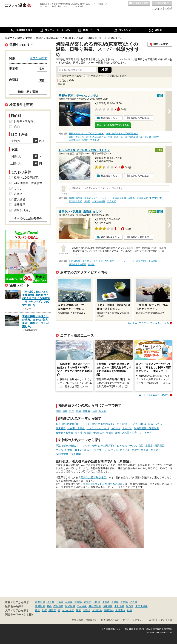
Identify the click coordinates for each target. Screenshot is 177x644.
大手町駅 (95, 140)
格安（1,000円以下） (103, 424)
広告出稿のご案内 (110, 620)
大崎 (94, 411)
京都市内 (109, 610)
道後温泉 (108, 606)
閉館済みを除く (118, 76)
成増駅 (87, 201)
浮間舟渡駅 (141, 261)
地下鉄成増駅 (75, 201)
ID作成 (169, 9)
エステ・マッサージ (98, 428)
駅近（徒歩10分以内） (68, 424)
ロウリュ (116, 428)
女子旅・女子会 (64, 433)
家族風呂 (20, 205)
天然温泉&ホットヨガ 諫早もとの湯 (103, 484)
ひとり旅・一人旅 (127, 424)
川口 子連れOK (101, 261)
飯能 (79, 610)
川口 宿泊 (87, 261)
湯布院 (130, 606)
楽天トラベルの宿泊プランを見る (113, 125)
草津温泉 (40, 606)
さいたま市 (68, 610)
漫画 (118, 433)
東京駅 (156, 137)
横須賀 (52, 610)
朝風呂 (88, 433)
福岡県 (133, 602)
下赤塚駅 (112, 201)
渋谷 (78, 411)
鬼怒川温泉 (141, 606)
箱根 (49, 606)
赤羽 (58, 411)
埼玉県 (50, 602)
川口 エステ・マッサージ (122, 261)
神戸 (130, 610)
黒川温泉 (119, 606)
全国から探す (38, 58)
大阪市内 (97, 610)
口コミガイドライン (134, 620)
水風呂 (142, 424)
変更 (42, 69)
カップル (127, 428)
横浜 (38, 610)
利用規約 (157, 629)
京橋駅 (85, 140)
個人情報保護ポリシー (112, 629)
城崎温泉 (70, 606)
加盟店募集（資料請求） (85, 620)
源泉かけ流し (22, 210)
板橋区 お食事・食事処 (123, 198)
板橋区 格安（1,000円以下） (150, 198)
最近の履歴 (162, 3)
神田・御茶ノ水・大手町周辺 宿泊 (122, 134)
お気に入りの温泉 (139, 3)
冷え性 (79, 433)
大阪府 (96, 602)
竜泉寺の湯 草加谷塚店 (93, 477)
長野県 (115, 602)
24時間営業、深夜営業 (147, 428)
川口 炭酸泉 (75, 261)
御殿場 (87, 610)
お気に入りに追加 (140, 118)
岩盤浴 (110, 433)
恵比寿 (86, 411)
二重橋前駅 (74, 140)
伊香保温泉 (95, 606)
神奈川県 (40, 602)
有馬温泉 (58, 606)
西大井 (102, 411)
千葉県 (60, 602)
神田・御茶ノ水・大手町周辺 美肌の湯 (87, 137)
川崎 (44, 610)
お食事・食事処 (76, 428)
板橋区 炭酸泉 (76, 198)
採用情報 (168, 629)
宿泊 (150, 424)
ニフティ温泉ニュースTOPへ (154, 395)
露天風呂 (61, 428)
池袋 (65, 411)
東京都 (87, 602)
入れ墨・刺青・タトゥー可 (137, 433)
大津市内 (120, 610)
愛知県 (124, 602)
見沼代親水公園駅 (78, 265)
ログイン (157, 9)
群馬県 (78, 602)
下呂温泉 (82, 606)
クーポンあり (96, 76)
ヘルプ (151, 620)
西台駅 (91, 265)
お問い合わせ (165, 620)
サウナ (86, 424)
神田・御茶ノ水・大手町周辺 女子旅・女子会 (129, 137)
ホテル (158, 424)
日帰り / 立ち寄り (25, 121)
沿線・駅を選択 (28, 92)
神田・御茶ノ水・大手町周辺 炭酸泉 (86, 134)
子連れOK (99, 433)
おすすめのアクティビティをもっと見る (148, 323)
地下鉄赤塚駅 (99, 201)
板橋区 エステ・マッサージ (97, 198)
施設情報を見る (109, 118)
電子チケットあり (72, 76)
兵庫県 (69, 602)
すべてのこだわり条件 (28, 219)
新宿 (72, 411)
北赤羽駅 (153, 261)
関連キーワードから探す (20, 615)
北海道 (106, 602)
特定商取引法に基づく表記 (138, 629)
